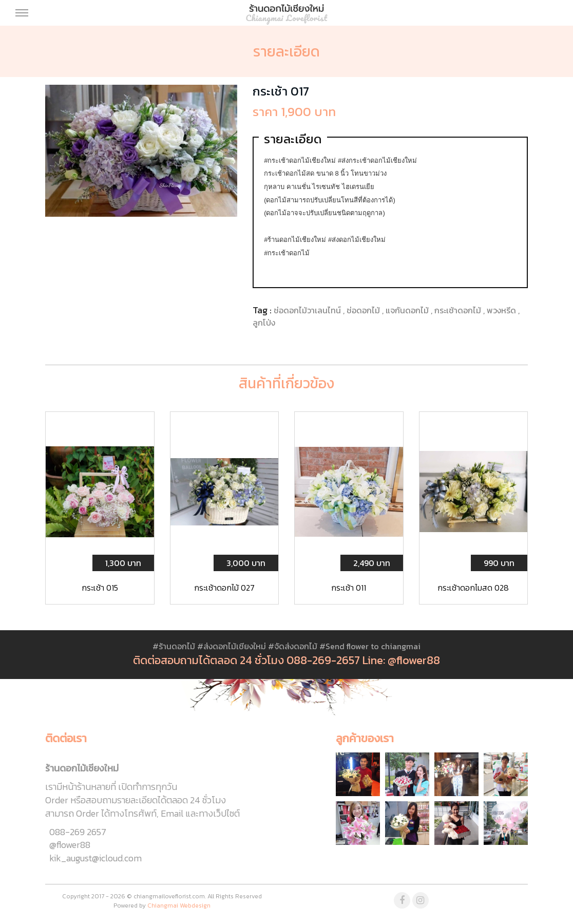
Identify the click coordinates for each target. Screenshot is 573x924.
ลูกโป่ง (264, 323)
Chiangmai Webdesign (179, 906)
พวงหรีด (502, 310)
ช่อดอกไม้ (364, 310)
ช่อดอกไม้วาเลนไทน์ (308, 310)
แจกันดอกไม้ (408, 310)
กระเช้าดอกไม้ (459, 310)
